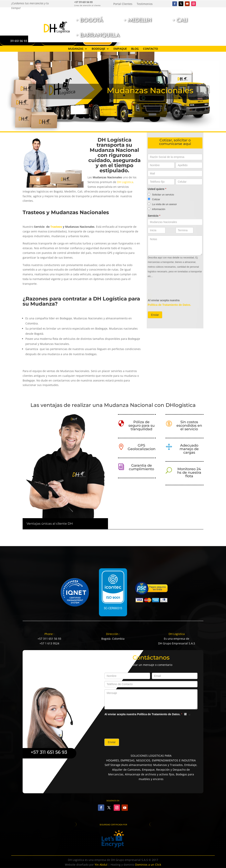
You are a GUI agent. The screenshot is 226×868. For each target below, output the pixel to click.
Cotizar (154, 199)
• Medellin (137, 20)
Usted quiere (157, 189)
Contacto (150, 49)
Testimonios (145, 4)
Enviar (155, 315)
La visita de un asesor (162, 204)
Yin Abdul (101, 865)
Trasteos (56, 227)
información (156, 209)
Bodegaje (98, 49)
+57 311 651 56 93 (83, 2)
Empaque (120, 49)
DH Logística (125, 182)
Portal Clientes (123, 4)
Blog (135, 49)
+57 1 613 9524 (49, 643)
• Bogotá (89, 20)
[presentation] (178, 288)
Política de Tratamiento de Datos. (169, 305)
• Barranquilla (98, 35)
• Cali (180, 20)
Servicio (154, 216)
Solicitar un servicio (161, 194)
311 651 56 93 (19, 41)
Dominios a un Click (148, 865)
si (187, 715)
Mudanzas (76, 49)
